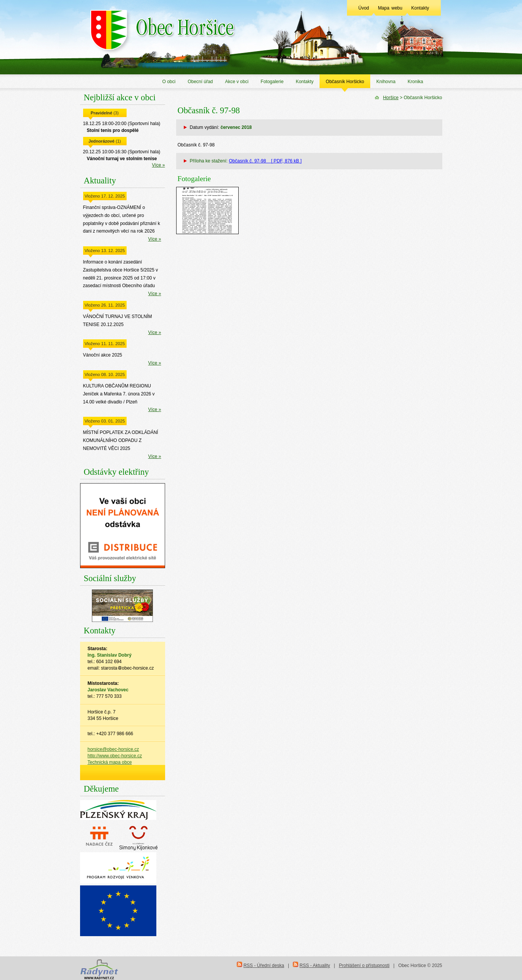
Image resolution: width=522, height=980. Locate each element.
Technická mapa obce (110, 762)
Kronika (415, 82)
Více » (158, 165)
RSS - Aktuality (315, 966)
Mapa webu (390, 8)
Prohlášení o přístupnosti (364, 966)
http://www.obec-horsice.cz (115, 756)
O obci (169, 82)
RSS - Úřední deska (264, 966)
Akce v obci (237, 82)
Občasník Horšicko (345, 82)
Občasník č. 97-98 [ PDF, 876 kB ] (265, 161)
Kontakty (420, 8)
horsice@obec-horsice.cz (113, 749)
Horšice (391, 98)
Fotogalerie (272, 82)
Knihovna (386, 82)
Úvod (364, 8)
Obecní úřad (200, 82)
